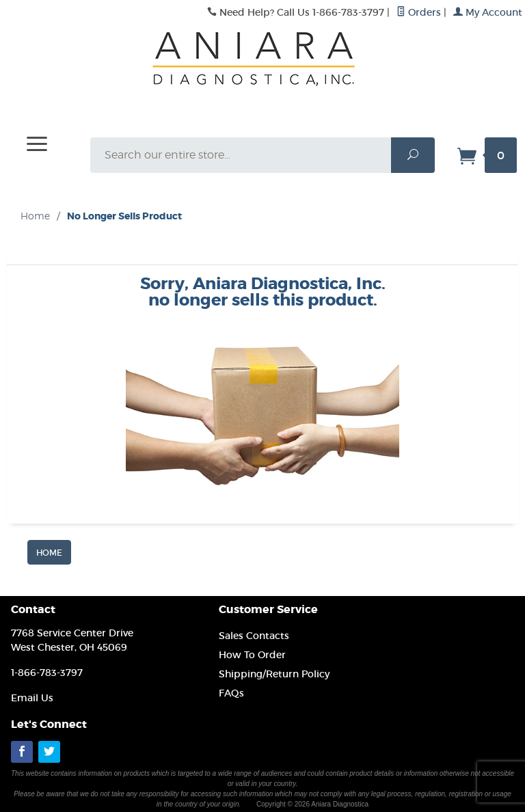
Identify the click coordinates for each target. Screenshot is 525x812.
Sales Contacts (254, 636)
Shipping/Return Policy (274, 674)
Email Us (32, 698)
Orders (419, 12)
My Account (488, 12)
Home (35, 216)
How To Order (252, 655)
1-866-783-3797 (47, 673)
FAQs (231, 693)
